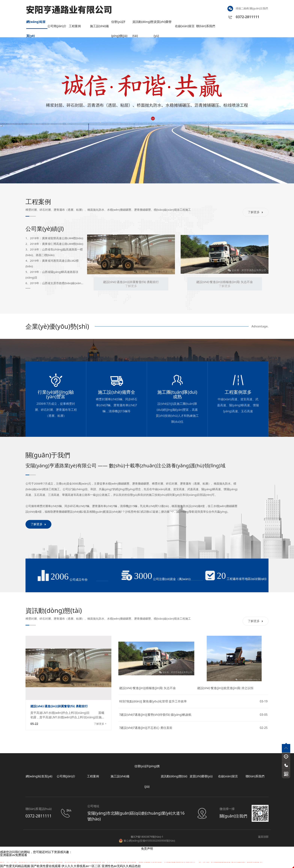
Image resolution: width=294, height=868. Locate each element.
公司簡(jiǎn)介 (57, 26)
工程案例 (75, 26)
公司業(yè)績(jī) (45, 229)
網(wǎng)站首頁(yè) (36, 24)
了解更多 (256, 212)
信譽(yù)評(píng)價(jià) (119, 24)
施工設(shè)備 (99, 26)
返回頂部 (263, 837)
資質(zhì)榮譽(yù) (163, 24)
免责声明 (147, 849)
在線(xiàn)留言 (185, 26)
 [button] (30, 111)
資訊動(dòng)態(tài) (143, 24)
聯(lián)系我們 (206, 26)
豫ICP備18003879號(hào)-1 (147, 837)
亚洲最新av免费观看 (14, 855)
